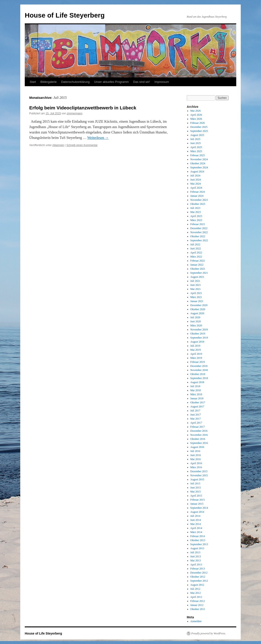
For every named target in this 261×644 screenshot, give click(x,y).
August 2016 (197, 447)
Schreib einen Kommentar (82, 145)
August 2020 (197, 313)
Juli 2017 (195, 411)
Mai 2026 (196, 111)
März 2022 (196, 257)
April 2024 (196, 188)
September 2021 (199, 273)
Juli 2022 (195, 244)
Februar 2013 (198, 569)
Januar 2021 (197, 301)
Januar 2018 (197, 398)
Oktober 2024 (198, 163)
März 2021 (196, 297)
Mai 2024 (196, 184)
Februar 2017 (198, 427)
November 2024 (199, 159)
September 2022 (199, 240)
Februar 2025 (198, 155)
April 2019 (196, 354)
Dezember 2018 (199, 366)
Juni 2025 (196, 143)
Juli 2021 (195, 281)
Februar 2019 (198, 362)
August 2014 (197, 512)
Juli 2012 (195, 589)
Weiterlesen (98, 138)
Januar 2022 (197, 265)
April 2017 (196, 423)
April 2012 (196, 597)
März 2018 (196, 394)
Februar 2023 (198, 224)
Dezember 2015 (199, 471)
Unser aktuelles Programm (111, 82)
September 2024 (199, 167)
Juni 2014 (196, 520)
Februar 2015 (198, 500)
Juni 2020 (196, 321)
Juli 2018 (195, 386)
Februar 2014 (198, 536)
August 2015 (197, 479)
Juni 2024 (196, 180)
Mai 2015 (196, 492)
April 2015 (196, 496)
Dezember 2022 (199, 228)
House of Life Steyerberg (65, 15)
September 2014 (199, 508)
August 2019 (197, 342)
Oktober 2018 (198, 374)
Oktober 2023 (198, 204)
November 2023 (199, 200)
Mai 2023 (196, 212)
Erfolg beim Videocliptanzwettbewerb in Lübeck (83, 108)
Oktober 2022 (198, 236)
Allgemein (58, 145)
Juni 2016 (196, 455)
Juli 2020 (195, 317)
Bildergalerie (48, 82)
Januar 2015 (197, 504)
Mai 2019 (196, 350)
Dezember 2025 (199, 127)
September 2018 (199, 378)
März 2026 (196, 119)
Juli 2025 (195, 139)
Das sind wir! (142, 82)
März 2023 (196, 220)
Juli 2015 (195, 484)
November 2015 (199, 475)
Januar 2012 (197, 605)
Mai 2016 (196, 459)
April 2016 (196, 463)
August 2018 (197, 382)
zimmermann (75, 113)
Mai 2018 (196, 390)
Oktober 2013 (198, 540)
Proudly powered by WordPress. (209, 633)
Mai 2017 (196, 419)
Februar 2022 (198, 261)
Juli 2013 (195, 552)
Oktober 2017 (198, 402)
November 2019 (199, 330)
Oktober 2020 (198, 309)
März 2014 (196, 532)
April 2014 (196, 528)
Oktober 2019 (198, 334)
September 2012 (199, 581)
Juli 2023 (195, 208)
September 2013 (199, 544)
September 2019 (199, 338)
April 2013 (196, 565)
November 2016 (199, 435)
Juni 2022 (196, 249)
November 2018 (199, 370)
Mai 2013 (196, 560)
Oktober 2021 (198, 269)
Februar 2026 (198, 123)
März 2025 (196, 151)
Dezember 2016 (199, 431)
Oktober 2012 (198, 577)
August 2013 (197, 548)
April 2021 (196, 293)
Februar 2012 (198, 601)
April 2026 (196, 115)
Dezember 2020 (199, 305)
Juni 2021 (196, 285)
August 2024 (197, 172)
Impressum (162, 82)
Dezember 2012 (199, 573)
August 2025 (197, 135)
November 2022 (199, 232)
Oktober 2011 (198, 609)
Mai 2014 (196, 524)
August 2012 (197, 585)
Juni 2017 (196, 415)
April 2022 (196, 253)
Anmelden (196, 621)
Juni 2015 (196, 488)
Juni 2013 (196, 556)
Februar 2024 (198, 192)
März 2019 (196, 358)
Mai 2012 (196, 593)
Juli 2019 (195, 346)
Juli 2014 (195, 516)
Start (33, 82)
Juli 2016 (195, 451)
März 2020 (196, 325)
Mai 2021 (196, 289)
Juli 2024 (195, 176)
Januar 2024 (197, 196)
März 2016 (196, 467)
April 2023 (196, 216)
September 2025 (199, 131)
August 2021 (197, 277)
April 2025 (196, 147)
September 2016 (199, 443)
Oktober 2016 (198, 439)
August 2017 (197, 407)
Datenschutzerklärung (75, 82)
